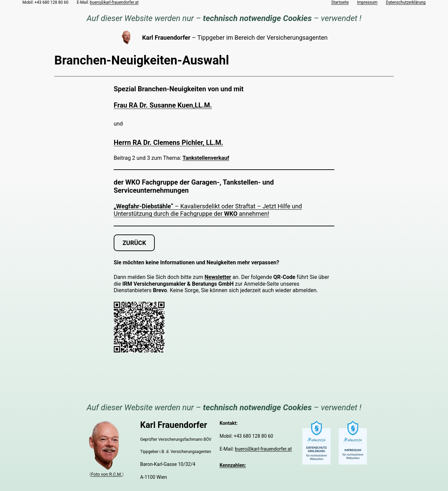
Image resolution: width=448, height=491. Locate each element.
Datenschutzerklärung (406, 2)
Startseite (340, 2)
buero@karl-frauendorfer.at (114, 2)
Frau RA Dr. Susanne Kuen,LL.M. (163, 105)
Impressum (367, 2)
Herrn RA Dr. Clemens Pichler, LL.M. (169, 143)
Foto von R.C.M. (106, 474)
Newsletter (218, 277)
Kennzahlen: (233, 465)
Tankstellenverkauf (206, 158)
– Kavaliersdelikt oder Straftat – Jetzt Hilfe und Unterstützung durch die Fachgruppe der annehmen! (208, 210)
